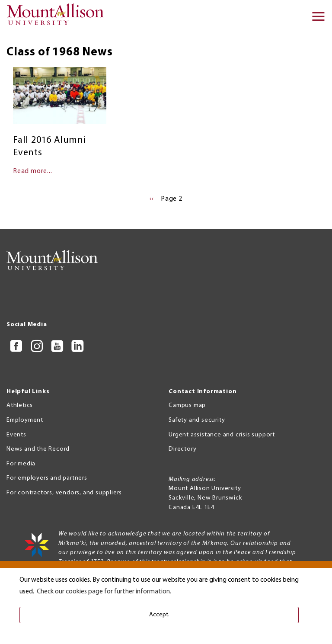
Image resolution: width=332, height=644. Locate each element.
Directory (182, 449)
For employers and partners (47, 478)
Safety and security (197, 420)
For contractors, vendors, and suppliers (64, 493)
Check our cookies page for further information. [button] (104, 592)
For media (21, 464)
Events (16, 435)
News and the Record (38, 449)
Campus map (187, 405)
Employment (25, 420)
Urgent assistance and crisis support (222, 435)
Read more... (33, 171)
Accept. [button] (159, 615)
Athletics (20, 405)
